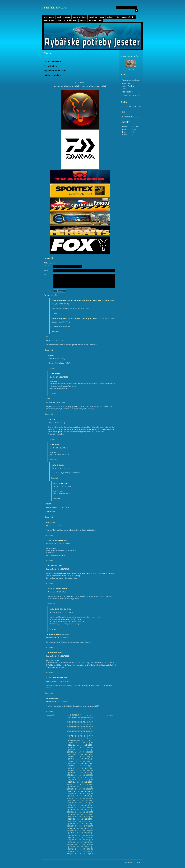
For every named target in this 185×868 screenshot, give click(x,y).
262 (76, 798)
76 (81, 734)
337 (90, 824)
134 (84, 752)
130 (68, 752)
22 (73, 720)
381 (84, 840)
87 (89, 736)
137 (70, 754)
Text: (45, 275)
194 (90, 773)
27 (87, 720)
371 (70, 838)
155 (90, 759)
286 (68, 807)
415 (90, 851)
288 (76, 807)
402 (90, 847)
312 (68, 817)
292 (91, 807)
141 (86, 754)
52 (86, 727)
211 (80, 780)
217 (78, 782)
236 (76, 789)
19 (89, 717)
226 (88, 784)
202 (70, 777)
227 (91, 784)
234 (68, 789)
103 (90, 740)
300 (72, 812)
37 (92, 722)
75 (78, 734)
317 (88, 817)
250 (80, 794)
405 (76, 849)
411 (74, 851)
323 (86, 819)
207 (90, 777)
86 (86, 736)
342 (84, 826)
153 (82, 759)
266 (91, 798)
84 (80, 736)
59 (81, 729)
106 (76, 743)
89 (70, 738)
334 (78, 824)
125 (74, 750)
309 (82, 814)
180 (86, 768)
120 (80, 747)
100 (78, 740)
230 (78, 787)
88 (92, 736)
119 (76, 747)
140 (82, 754)
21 (70, 720)
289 (80, 807)
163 (70, 764)
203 (74, 777)
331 (91, 821)
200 (88, 775)
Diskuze (110, 17)
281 (74, 805)
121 (84, 747)
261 (72, 798)
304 (88, 812)
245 (86, 791)
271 (86, 801)
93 (81, 738)
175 (91, 766)
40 (75, 724)
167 (86, 764)
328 (80, 821)
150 (70, 759)
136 (91, 752)
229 (74, 787)
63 (68, 731)
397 (70, 847)
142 (90, 754)
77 (84, 734)
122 (88, 747)
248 (72, 794)
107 (80, 743)
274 (72, 803)
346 (74, 828)
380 (80, 840)
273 (68, 803)
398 (74, 847)
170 (72, 766)
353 (76, 831)
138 (74, 754)
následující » (110, 715)
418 (76, 854)
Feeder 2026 (131, 69)
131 (72, 752)
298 (90, 810)
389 (90, 842)
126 (78, 750)
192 (82, 773)
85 (83, 736)
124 (70, 750)
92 (78, 738)
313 (72, 817)
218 (82, 782)
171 (76, 766)
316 (84, 817)
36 (89, 722)
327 (76, 821)
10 (88, 715)
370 (91, 835)
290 (84, 807)
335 (82, 824)
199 (84, 775)
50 (80, 727)
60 (84, 729)
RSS (141, 862)
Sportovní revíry (128, 17)
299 (68, 812)
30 (71, 722)
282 (78, 805)
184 (76, 770)
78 (87, 734)
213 (88, 780)
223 (76, 784)
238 (84, 789)
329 (84, 821)
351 (68, 831)
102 (86, 740)
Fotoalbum (93, 17)
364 (68, 835)
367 (80, 835)
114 (82, 745)
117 (68, 747)
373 (78, 838)
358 (70, 833)
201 (91, 775)
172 (80, 766)
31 (74, 722)
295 (78, 810)
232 (86, 787)
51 (83, 727)
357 (91, 831)
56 (73, 729)
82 (74, 736)
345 (70, 828)
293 (70, 810)
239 (88, 789)
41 (78, 724)
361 (82, 833)
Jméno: (46, 266)
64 (71, 731)
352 (72, 831)
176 (70, 768)
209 (72, 780)
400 (82, 847)
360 (78, 833)
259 (90, 796)
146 (80, 757)
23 (75, 720)
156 (68, 761)
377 (68, 840)
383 (91, 840)
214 (91, 780)
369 (88, 835)
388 (86, 842)
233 (90, 787)
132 (76, 752)
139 (78, 754)
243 (78, 791)
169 (68, 766)
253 (91, 794)
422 (91, 854)
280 (70, 805)
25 (81, 720)
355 (84, 831)
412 (78, 851)
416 (68, 854)
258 (86, 796)
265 (88, 798)
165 (78, 764)
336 (86, 824)
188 (91, 770)
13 (71, 717)
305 (91, 812)
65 (74, 731)
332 (70, 824)
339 (72, 826)
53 (89, 727)
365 (72, 835)
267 (70, 801)
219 (86, 782)
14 (74, 717)
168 (90, 764)
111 (70, 745)
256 (78, 796)
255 (74, 796)
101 (82, 740)
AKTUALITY (49, 17)
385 (74, 842)
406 (80, 849)
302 (80, 812)
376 (90, 838)
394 (84, 844)
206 (86, 777)
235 (72, 789)
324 (90, 819)
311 (90, 814)
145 (76, 757)
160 (84, 761)
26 (84, 720)
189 (70, 773)
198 (80, 775)
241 (70, 791)
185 (80, 770)
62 (90, 729)
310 (86, 814)
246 (90, 791)
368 (84, 835)
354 (80, 831)
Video (117, 17)
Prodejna (67, 17)
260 (68, 798)
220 (90, 782)
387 (82, 842)
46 (68, 727)
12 (68, 717)
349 (86, 828)
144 (72, 757)
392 (76, 844)
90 (73, 738)
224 (80, 784)
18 (86, 717)
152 (78, 759)
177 (74, 768)
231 (82, 787)
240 (91, 789)
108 (84, 743)
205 (82, 777)
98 (72, 740)
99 (75, 740)
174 (88, 766)
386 (78, 842)
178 (78, 768)
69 (86, 731)
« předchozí (50, 715)
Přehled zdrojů (128, 116)
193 (86, 773)
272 (90, 801)
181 (90, 768)
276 (80, 803)
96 (90, 738)
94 (84, 738)
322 (82, 819)
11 (91, 715)
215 (70, 782)
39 (73, 724)
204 (78, 777)
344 (91, 826)
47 (71, 727)
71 (92, 731)
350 (90, 828)
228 (70, 787)
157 (72, 761)
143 (68, 757)
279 (91, 803)
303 (84, 812)
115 (86, 745)
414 (86, 851)
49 (77, 727)
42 (81, 724)
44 (87, 724)
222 (72, 784)
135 (88, 752)
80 (68, 736)
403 (68, 849)
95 (87, 738)
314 (76, 817)
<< (124, 107)
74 (75, 734)
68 (83, 731)
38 (70, 724)
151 (74, 759)
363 (90, 833)
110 (91, 743)
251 (84, 794)
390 (68, 844)
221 (68, 784)
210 (76, 780)
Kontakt (83, 20)
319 (70, 819)
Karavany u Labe (95, 20)
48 (74, 727)
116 (90, 745)
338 (68, 826)
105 (72, 743)
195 (68, 775)
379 (76, 840)
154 (86, 759)
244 (82, 791)
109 (88, 743)
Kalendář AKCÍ (50, 20)
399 (78, 847)
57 (75, 729)
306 (70, 814)
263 (80, 798)
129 (90, 750)
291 (88, 807)
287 (72, 807)
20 (92, 717)
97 (69, 740)
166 (82, 764)
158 (76, 761)
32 (77, 722)
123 (91, 747)
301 (76, 812)
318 (91, 817)
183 (72, 770)
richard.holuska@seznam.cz (132, 96)
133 (80, 752)
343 (88, 826)
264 (84, 798)
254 (70, 796)
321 (78, 819)
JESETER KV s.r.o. (55, 7)
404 (72, 849)
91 (75, 738)
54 (92, 727)
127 (82, 750)
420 (84, 854)
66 (77, 731)
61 (87, 729)
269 (78, 801)
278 (88, 803)
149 (91, 757)
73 (73, 734)
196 (72, 775)
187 (88, 770)
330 (88, 821)
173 (84, 766)
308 (78, 814)
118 (72, 747)
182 (68, 770)
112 (74, 745)
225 (84, 784)
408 (88, 849)
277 (84, 803)
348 (82, 828)
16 (80, 717)
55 (70, 729)
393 (80, 844)
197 (76, 775)
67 (80, 731)
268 (74, 801)
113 (78, 745)
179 (82, 768)
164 (74, 764)
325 (68, 821)
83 (77, 736)
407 (84, 849)
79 (90, 734)
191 (78, 773)
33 (80, 722)
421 (88, 854)
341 (80, 826)
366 (76, 835)
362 (86, 833)
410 (70, 851)
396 (91, 844)
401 (86, 847)
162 (91, 761)
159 (80, 761)
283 (82, 805)
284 (86, 805)
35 (86, 722)
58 (78, 729)
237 (80, 789)
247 (68, 794)
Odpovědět (55, 314)
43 (84, 724)
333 (74, 824)
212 (84, 780)
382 (88, 840)
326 (72, 821)
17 (83, 717)
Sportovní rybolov (80, 17)
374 (82, 838)
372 (74, 838)
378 (72, 840)
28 (90, 720)
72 (70, 734)
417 (72, 854)
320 (74, 819)
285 (90, 805)
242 (74, 791)
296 (82, 810)
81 (71, 736)
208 (68, 780)
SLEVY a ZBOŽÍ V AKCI (68, 20)
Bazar (102, 17)
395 (88, 844)
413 (82, 851)
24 (78, 720)
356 (88, 831)
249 (76, 794)
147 (84, 757)
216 (74, 782)
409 (91, 849)
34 (83, 722)
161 (88, 761)
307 (74, 814)
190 (74, 773)
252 (88, 794)
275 (76, 803)
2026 (134, 107)
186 (84, 770)
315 (80, 817)
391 (72, 844)
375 (86, 838)
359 (74, 833)
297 (86, 810)
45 (90, 724)
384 (70, 842)
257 (82, 796)
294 (74, 810)
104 (68, 743)
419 (80, 854)
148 (88, 757)
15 (77, 717)
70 (89, 731)
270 (82, 801)
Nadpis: (46, 270)
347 (78, 828)
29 (68, 722)
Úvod (59, 17)
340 (76, 826)
